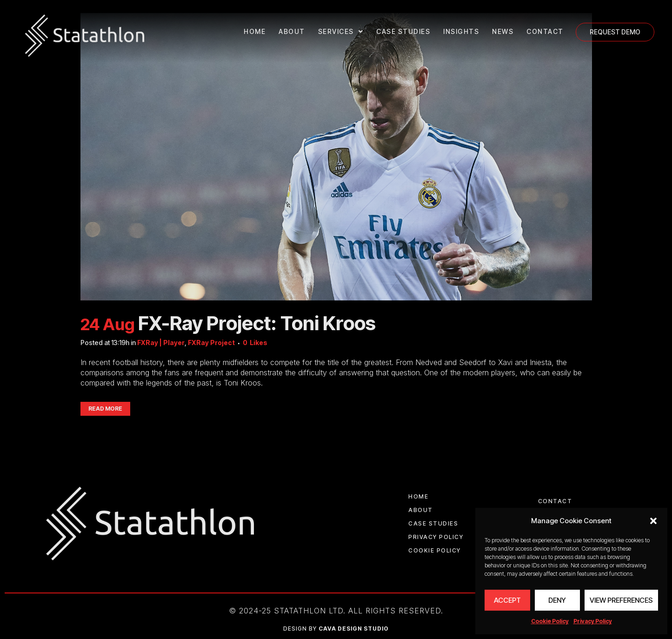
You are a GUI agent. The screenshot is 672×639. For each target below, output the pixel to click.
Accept (507, 600)
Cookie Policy (550, 621)
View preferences (621, 600)
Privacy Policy (593, 621)
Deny (557, 600)
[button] (653, 521)
